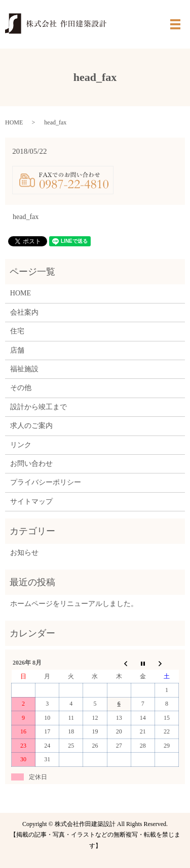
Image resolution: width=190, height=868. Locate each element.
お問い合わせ (31, 464)
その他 (21, 388)
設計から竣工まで (39, 407)
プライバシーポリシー (46, 482)
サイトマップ (31, 502)
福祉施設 (24, 369)
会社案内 (24, 312)
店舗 (17, 350)
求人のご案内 (31, 426)
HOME (14, 122)
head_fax (26, 217)
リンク (21, 445)
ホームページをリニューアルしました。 (74, 604)
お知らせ (24, 553)
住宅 (17, 331)
